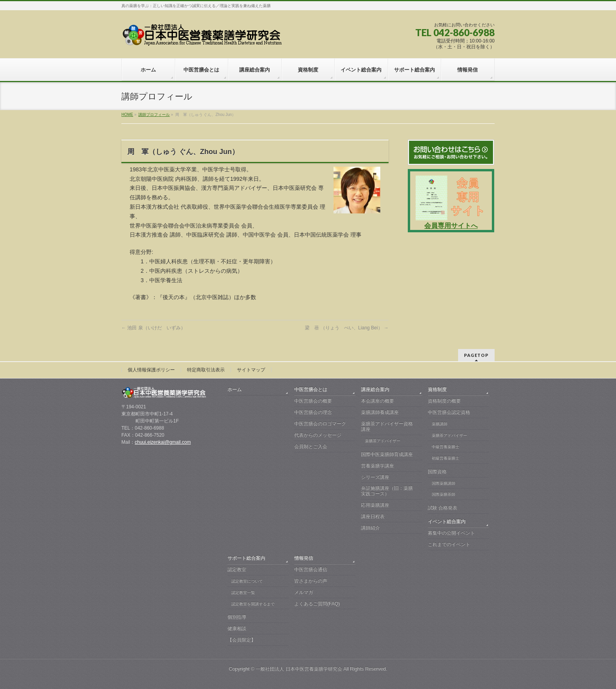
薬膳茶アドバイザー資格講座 (387, 426)
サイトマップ (251, 370)
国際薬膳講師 (444, 483)
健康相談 (237, 628)
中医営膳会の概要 (313, 401)
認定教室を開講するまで (253, 604)
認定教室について (247, 581)
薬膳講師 (440, 424)
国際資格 (437, 472)
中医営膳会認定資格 (449, 412)
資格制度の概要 (444, 401)
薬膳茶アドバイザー (383, 441)
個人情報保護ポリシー (151, 370)
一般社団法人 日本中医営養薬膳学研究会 (299, 669)
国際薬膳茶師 (444, 494)
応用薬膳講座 (375, 505)
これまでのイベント (449, 544)
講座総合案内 (375, 390)
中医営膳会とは (311, 390)
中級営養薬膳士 (445, 447)
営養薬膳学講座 (378, 466)
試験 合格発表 (443, 508)
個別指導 (237, 617)
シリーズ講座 (375, 477)
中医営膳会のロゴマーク (320, 424)
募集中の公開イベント (451, 533)
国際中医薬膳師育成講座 (387, 454)
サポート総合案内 (246, 558)
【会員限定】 (242, 640)
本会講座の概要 (378, 401)
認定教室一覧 (243, 593)
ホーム (235, 390)
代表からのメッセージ (318, 435)
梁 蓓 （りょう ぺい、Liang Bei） (347, 328)
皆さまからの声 (311, 581)
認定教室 (237, 570)
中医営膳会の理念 (313, 412)
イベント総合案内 (447, 522)
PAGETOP (476, 355)
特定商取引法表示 (206, 370)
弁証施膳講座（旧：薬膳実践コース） (387, 491)
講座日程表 (373, 516)
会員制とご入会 (311, 446)
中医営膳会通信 (311, 570)
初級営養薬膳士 (445, 458)
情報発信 (304, 558)
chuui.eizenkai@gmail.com (163, 442)
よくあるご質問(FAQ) (317, 604)
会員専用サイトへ (451, 226)
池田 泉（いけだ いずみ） (153, 328)
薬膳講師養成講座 (380, 412)
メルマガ (304, 592)
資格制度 (437, 390)
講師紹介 (370, 528)
